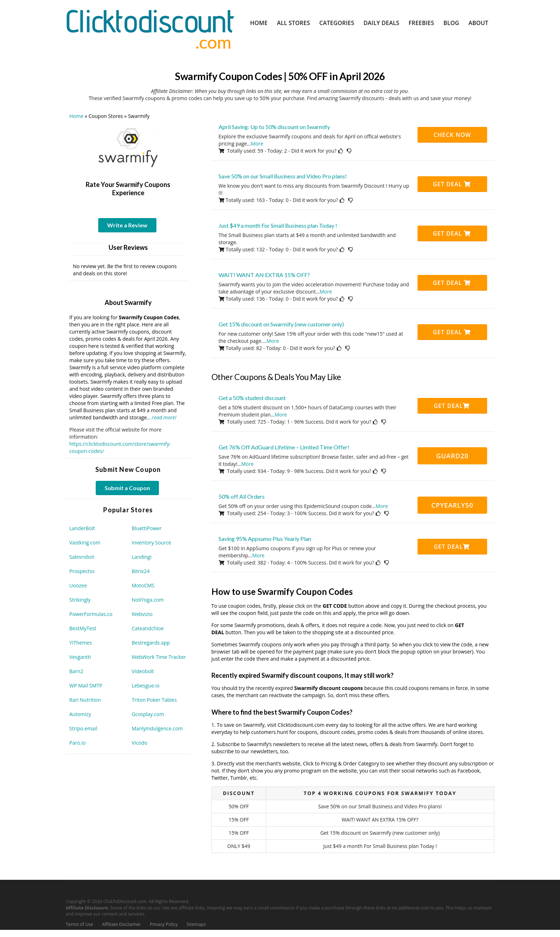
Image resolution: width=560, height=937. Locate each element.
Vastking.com (85, 543)
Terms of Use (79, 924)
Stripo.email (83, 728)
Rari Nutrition (85, 700)
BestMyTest (83, 628)
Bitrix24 (141, 571)
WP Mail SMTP (86, 686)
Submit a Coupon (127, 488)
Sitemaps (196, 924)
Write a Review (127, 225)
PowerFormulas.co (91, 614)
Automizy (80, 714)
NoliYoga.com (148, 600)
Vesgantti (80, 657)
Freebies (421, 23)
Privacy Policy (164, 924)
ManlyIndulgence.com (157, 728)
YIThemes (81, 643)
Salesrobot (82, 557)
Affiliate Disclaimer (122, 924)
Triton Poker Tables (154, 700)
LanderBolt (82, 528)
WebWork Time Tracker (159, 657)
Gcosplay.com (148, 714)
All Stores (293, 23)
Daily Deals (381, 23)
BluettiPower (147, 528)
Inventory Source (152, 543)
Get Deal (452, 184)
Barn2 (76, 671)
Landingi (142, 557)
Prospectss (82, 571)
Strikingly (80, 600)
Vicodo (140, 743)
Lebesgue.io (146, 686)
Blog (451, 23)
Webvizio (142, 614)
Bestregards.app (151, 643)
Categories (337, 23)
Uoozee (78, 585)
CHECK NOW (452, 135)
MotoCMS (143, 585)
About (479, 23)
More (257, 144)
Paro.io (77, 743)
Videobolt (143, 671)
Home (259, 23)
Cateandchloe (148, 628)
